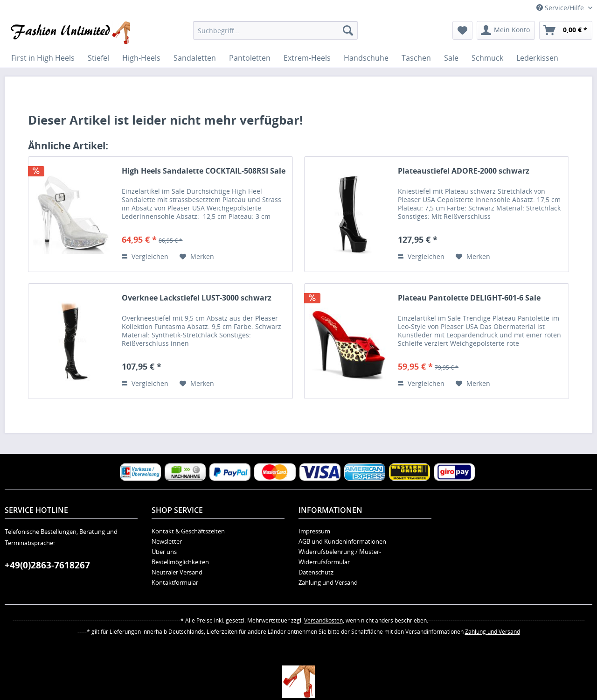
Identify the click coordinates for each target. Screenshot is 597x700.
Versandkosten (323, 620)
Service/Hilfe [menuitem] (561, 8)
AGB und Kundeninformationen (342, 541)
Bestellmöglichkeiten (180, 562)
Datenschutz (316, 572)
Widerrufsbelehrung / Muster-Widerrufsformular (340, 557)
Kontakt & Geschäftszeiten (188, 531)
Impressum (314, 531)
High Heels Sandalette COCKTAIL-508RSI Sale (204, 171)
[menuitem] (275, 30)
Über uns (164, 552)
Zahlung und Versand (328, 582)
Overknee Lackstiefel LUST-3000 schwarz (197, 298)
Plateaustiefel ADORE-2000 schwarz (464, 171)
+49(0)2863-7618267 (47, 565)
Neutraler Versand (177, 572)
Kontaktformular (175, 582)
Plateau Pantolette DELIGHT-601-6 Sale (469, 298)
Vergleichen (145, 256)
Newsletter (167, 541)
